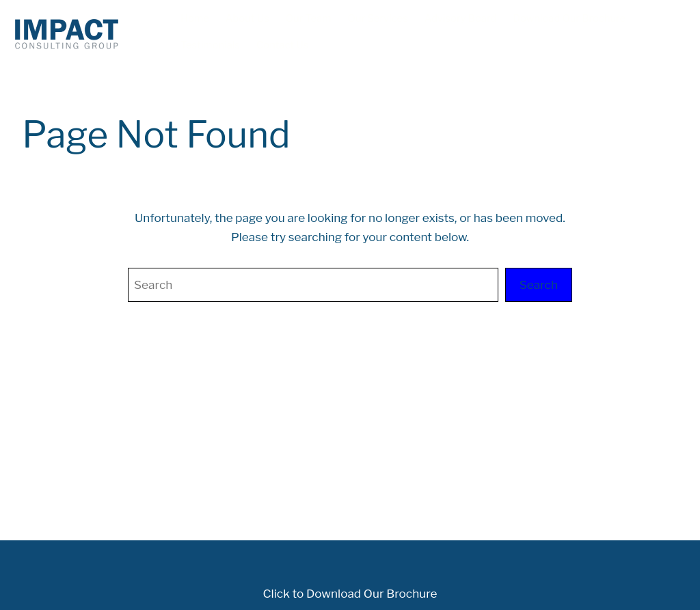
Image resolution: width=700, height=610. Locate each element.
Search (539, 285)
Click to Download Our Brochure (350, 593)
